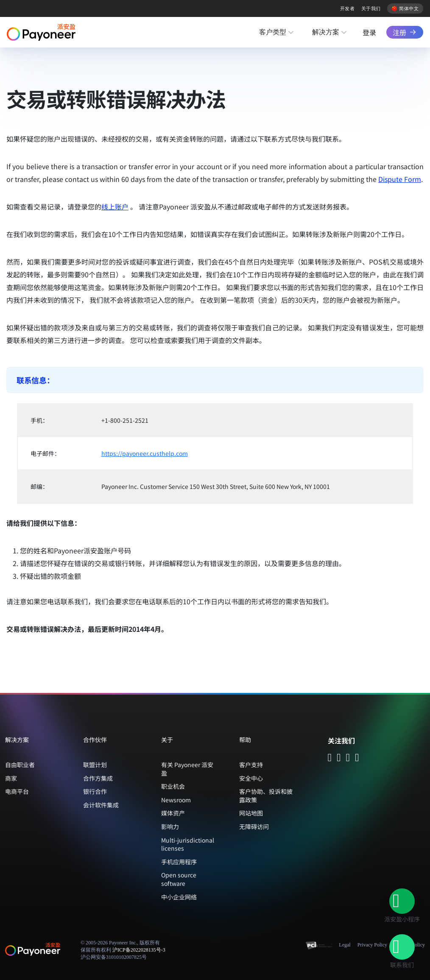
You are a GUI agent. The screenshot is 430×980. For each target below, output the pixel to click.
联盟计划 (95, 765)
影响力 (170, 826)
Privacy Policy (372, 945)
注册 (399, 32)
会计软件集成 (101, 805)
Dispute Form (400, 179)
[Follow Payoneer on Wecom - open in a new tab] (339, 758)
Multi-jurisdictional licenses (188, 844)
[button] (402, 901)
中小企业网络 (179, 897)
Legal (345, 945)
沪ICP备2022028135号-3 (139, 950)
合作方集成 (98, 778)
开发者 (347, 8)
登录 (369, 32)
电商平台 (17, 791)
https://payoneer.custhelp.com (145, 453)
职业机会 (173, 786)
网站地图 (251, 813)
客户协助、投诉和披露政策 (266, 796)
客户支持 (251, 765)
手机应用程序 (179, 862)
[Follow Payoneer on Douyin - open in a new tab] (348, 758)
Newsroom (176, 800)
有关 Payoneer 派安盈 (187, 769)
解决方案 (326, 32)
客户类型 (273, 32)
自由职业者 (20, 765)
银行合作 (95, 791)
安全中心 (251, 778)
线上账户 (115, 207)
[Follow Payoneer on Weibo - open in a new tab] (357, 758)
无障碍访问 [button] (254, 826)
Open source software (179, 879)
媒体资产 (173, 813)
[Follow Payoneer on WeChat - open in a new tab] (330, 758)
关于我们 (371, 8)
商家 (11, 778)
